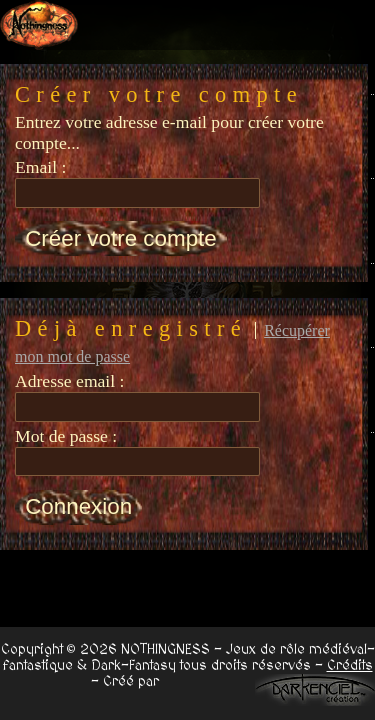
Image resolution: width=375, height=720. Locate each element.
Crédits (350, 666)
